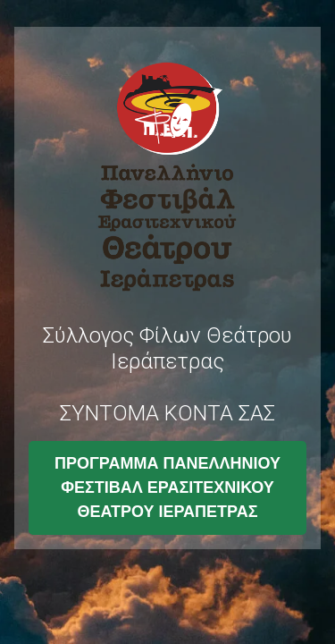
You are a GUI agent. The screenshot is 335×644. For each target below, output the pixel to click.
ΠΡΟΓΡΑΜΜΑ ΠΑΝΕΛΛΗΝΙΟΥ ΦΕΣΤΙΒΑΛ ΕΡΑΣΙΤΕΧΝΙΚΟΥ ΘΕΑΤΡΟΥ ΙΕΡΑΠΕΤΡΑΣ (167, 487)
